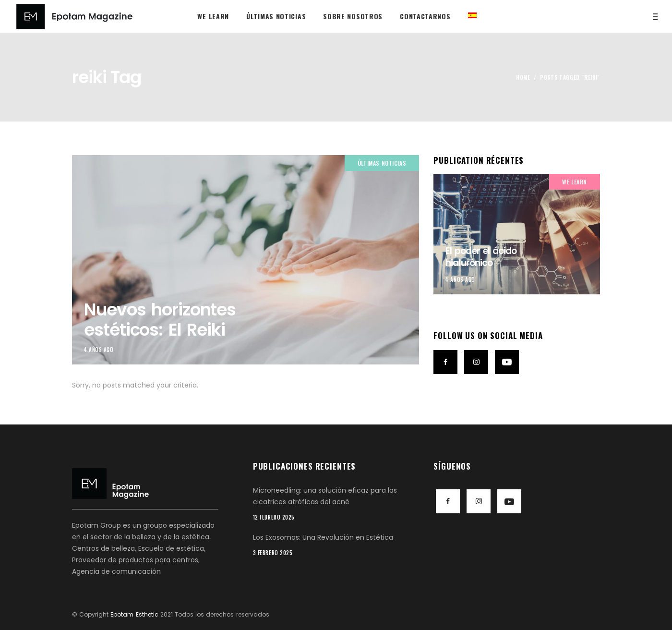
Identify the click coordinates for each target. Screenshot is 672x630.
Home (523, 77)
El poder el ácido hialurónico (481, 257)
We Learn (575, 182)
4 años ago (99, 350)
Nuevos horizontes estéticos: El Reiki (160, 319)
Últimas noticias (382, 163)
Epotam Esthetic (134, 614)
